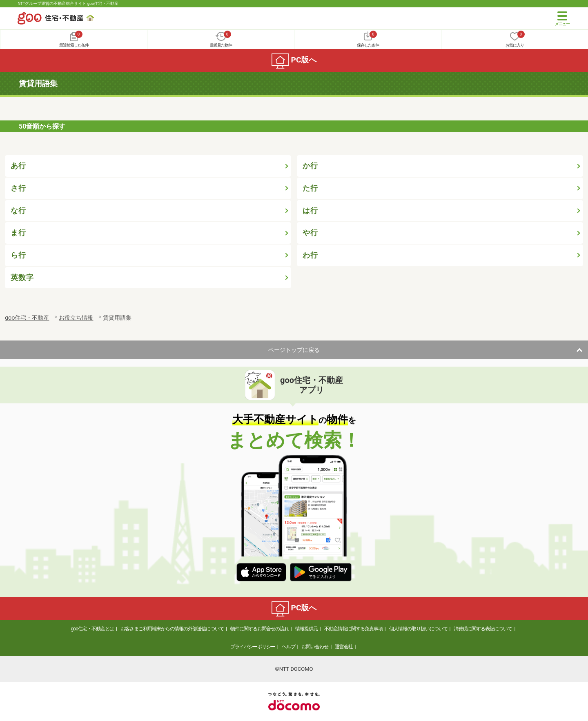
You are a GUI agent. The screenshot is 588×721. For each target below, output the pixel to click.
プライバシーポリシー (253, 647)
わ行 (310, 255)
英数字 (22, 278)
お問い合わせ (315, 647)
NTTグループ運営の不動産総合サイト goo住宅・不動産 (68, 3)
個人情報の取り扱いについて (418, 629)
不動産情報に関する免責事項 (353, 629)
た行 (310, 188)
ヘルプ (288, 647)
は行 (310, 211)
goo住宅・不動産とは (92, 629)
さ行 (18, 188)
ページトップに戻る (294, 350)
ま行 (18, 233)
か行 (310, 166)
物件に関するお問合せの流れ (259, 629)
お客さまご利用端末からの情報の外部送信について (172, 629)
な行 (18, 211)
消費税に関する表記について (483, 629)
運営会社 (344, 647)
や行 (310, 233)
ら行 (18, 255)
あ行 (18, 166)
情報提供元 (306, 629)
